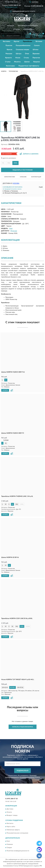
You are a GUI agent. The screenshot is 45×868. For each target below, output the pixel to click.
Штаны (36, 50)
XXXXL (28, 626)
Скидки (9, 848)
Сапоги (37, 46)
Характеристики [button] (10, 177)
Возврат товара (12, 815)
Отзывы (17, 29)
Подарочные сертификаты (29, 66)
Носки (18, 58)
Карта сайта (11, 827)
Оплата (9, 812)
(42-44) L (13, 687)
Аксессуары (10, 66)
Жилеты (17, 62)
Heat (11, 229)
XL (3, 163)
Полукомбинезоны (23, 46)
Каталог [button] (11, 26)
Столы (26, 58)
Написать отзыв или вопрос (23, 727)
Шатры (19, 54)
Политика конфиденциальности (18, 851)
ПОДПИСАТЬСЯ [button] (22, 771)
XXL (9, 163)
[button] (11, 7)
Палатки (9, 46)
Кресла (10, 50)
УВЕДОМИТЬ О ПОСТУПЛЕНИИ (22, 170)
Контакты (28, 29)
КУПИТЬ (5, 390)
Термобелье (27, 41)
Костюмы (6, 41)
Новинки (10, 844)
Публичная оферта (13, 830)
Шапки (27, 62)
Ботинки (39, 41)
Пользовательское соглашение (17, 833)
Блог (8, 841)
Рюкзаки (9, 54)
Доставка (10, 809)
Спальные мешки (22, 50)
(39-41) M (5, 687)
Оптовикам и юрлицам (28, 26)
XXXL (22, 504)
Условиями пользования (27, 777)
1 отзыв (6, 440)
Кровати (8, 58)
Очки (27, 54)
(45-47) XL (20, 687)
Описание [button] (23, 177)
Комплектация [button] (36, 177)
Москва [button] (16, 183)
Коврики (37, 62)
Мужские (14, 231)
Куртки (16, 41)
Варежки (36, 54)
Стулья (8, 62)
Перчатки (36, 58)
